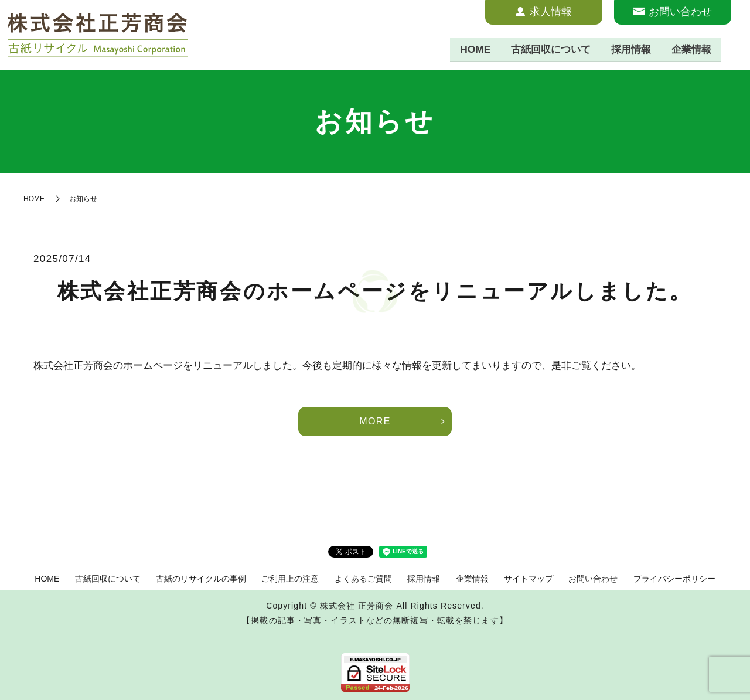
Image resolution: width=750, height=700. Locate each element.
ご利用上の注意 (290, 579)
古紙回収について (542, 49)
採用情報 (626, 49)
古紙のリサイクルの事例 (201, 579)
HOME (463, 49)
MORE (375, 421)
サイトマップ (529, 579)
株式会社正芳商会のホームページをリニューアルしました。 (375, 291)
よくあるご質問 (363, 579)
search (732, 50)
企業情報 (690, 49)
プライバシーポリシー (674, 579)
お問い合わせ (593, 579)
